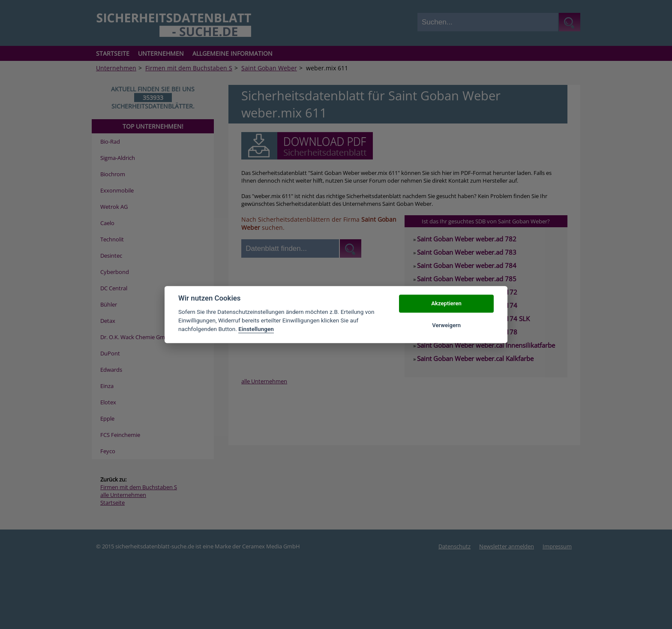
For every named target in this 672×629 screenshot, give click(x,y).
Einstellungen (256, 329)
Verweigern (446, 325)
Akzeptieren (446, 304)
